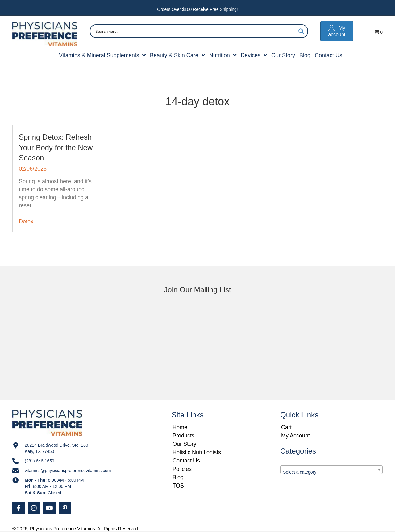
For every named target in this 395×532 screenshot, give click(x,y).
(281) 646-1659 (39, 461)
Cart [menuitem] (286, 427)
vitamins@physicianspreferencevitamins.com (68, 471)
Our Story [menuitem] (184, 444)
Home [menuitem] (180, 427)
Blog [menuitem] (178, 477)
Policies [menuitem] (182, 469)
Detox (26, 222)
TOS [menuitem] (178, 486)
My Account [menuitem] (295, 436)
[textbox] (331, 472)
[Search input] (195, 31)
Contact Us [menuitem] (186, 461)
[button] (19, 508)
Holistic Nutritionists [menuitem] (197, 452)
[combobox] (331, 470)
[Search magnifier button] (301, 31)
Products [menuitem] (183, 436)
